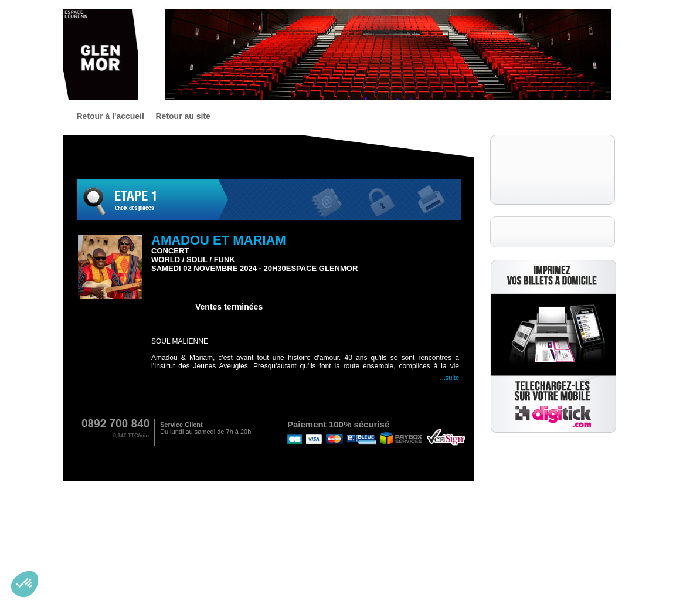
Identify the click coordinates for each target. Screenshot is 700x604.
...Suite (450, 378)
